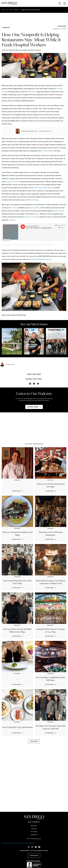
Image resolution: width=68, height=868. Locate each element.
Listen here (33, 407)
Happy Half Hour (34, 374)
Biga (30, 172)
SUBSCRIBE (34, 855)
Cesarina (12, 220)
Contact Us (34, 835)
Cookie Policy (15, 843)
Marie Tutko (11, 364)
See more (34, 741)
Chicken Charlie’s (13, 182)
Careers (34, 829)
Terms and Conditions (27, 843)
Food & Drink (13, 10)
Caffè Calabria (59, 211)
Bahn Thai (13, 208)
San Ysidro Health (47, 151)
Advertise (34, 826)
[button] (30, 384)
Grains (37, 214)
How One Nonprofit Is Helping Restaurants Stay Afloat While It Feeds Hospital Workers (33, 245)
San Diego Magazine (7, 245)
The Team (34, 832)
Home (4, 10)
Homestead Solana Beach (43, 188)
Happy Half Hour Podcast (31, 10)
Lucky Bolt (35, 208)
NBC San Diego (33, 200)
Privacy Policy (6, 843)
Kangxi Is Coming (31, 217)
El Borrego (31, 92)
